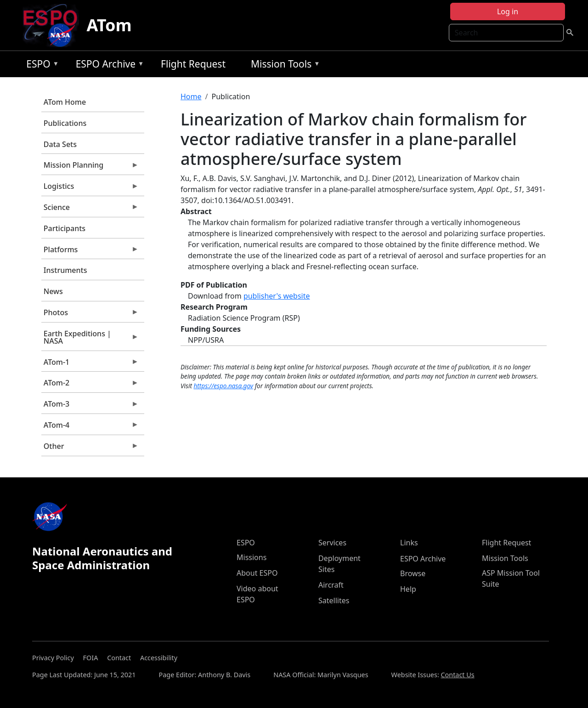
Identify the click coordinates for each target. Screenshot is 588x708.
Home (191, 96)
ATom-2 (90, 385)
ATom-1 (90, 364)
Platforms (90, 252)
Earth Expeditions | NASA (90, 340)
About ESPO (257, 573)
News (53, 291)
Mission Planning (90, 167)
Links (409, 543)
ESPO (40, 65)
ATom (109, 25)
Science (90, 210)
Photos (90, 315)
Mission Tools (283, 65)
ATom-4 (90, 427)
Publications (65, 123)
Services (332, 543)
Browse (413, 573)
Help (408, 589)
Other (90, 448)
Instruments (65, 270)
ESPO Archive (108, 65)
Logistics (90, 188)
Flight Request (193, 64)
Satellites (334, 600)
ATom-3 (90, 406)
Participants (65, 228)
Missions (252, 557)
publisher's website (277, 296)
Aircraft (331, 585)
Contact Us (457, 675)
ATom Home (65, 102)
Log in (508, 11)
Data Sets (60, 144)
